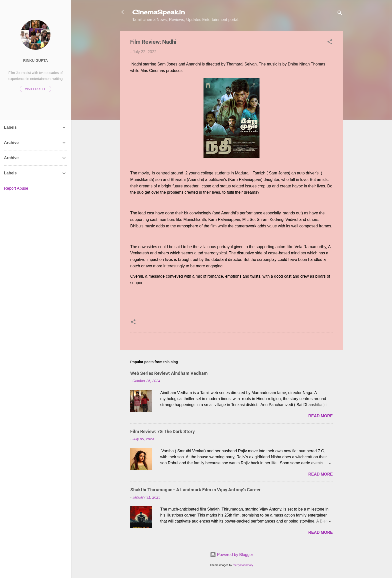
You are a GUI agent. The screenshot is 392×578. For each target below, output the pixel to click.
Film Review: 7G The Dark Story (162, 431)
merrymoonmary (243, 565)
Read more (320, 416)
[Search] (340, 14)
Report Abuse (16, 188)
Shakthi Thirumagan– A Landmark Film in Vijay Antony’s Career (195, 490)
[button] (330, 43)
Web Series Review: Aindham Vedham (169, 373)
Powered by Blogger (232, 555)
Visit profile (35, 89)
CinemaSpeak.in (158, 12)
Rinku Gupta (36, 60)
